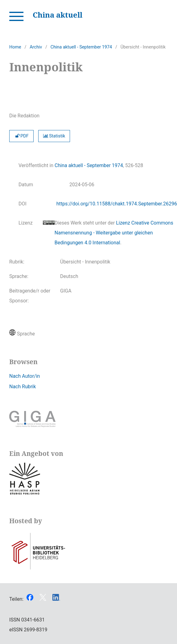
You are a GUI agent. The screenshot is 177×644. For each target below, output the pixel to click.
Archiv (36, 47)
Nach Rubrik (23, 387)
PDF (21, 136)
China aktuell (58, 15)
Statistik (54, 136)
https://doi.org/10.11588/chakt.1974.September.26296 (117, 204)
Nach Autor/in (25, 376)
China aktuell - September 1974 (81, 47)
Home (15, 47)
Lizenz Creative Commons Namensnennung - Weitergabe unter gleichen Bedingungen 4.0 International (114, 233)
